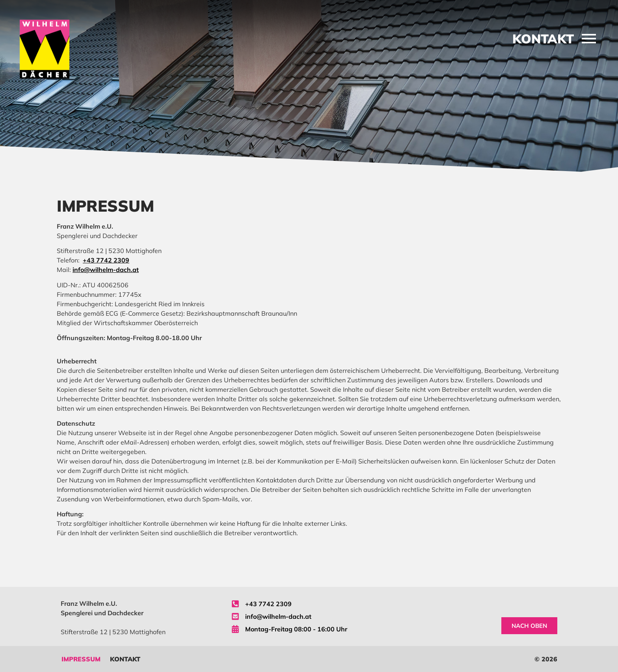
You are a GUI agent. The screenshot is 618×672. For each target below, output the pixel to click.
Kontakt (125, 659)
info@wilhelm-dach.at (106, 270)
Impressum (81, 659)
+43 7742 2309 (106, 260)
